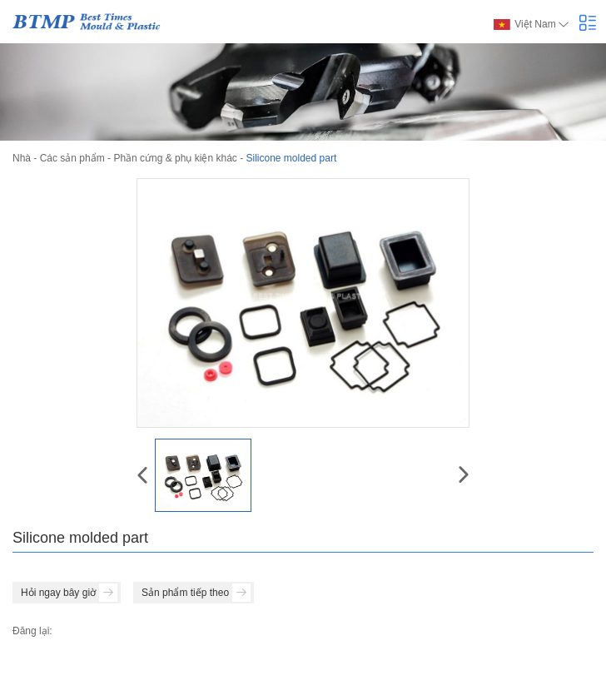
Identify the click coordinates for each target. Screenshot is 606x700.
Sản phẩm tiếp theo (196, 593)
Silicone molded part (291, 158)
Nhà (22, 158)
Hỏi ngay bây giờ (69, 593)
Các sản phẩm (72, 158)
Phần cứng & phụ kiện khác (175, 158)
